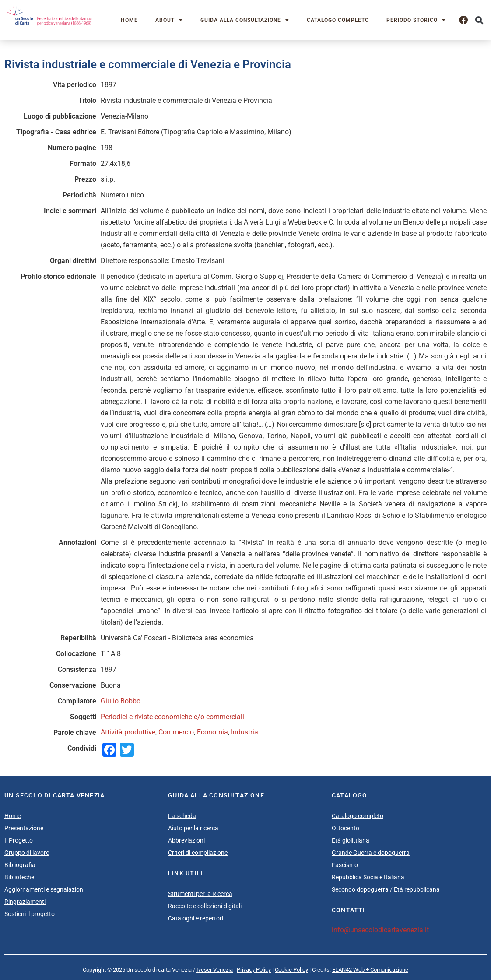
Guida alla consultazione (245, 20)
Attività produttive (128, 732)
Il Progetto (19, 840)
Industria (245, 732)
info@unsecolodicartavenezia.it (380, 930)
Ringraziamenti (25, 902)
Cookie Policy (291, 970)
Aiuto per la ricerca (193, 828)
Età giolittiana (351, 840)
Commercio (176, 732)
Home (129, 20)
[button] (479, 20)
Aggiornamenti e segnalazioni (44, 889)
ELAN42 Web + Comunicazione (370, 970)
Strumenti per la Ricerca (200, 894)
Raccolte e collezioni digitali (205, 906)
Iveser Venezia (215, 970)
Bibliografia (20, 865)
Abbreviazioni (186, 840)
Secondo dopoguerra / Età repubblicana (386, 889)
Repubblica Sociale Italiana (368, 877)
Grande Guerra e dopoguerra (371, 853)
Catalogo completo (338, 20)
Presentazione (24, 828)
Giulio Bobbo (121, 701)
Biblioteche (19, 877)
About (169, 20)
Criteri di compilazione (198, 853)
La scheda (182, 816)
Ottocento (345, 828)
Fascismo (345, 865)
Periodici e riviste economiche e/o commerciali (172, 717)
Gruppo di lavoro (27, 853)
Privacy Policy (254, 970)
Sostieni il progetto (30, 914)
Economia (212, 732)
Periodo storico (416, 20)
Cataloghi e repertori (196, 918)
